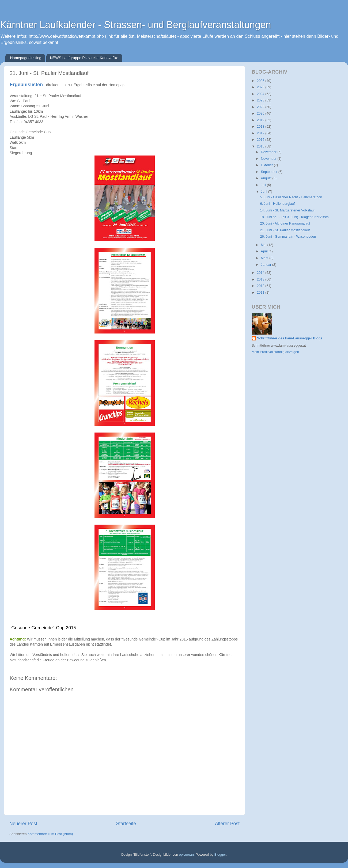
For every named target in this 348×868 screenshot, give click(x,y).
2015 (261, 146)
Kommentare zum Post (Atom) (50, 834)
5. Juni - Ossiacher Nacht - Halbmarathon (291, 197)
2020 (261, 113)
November (269, 159)
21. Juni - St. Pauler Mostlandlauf (285, 230)
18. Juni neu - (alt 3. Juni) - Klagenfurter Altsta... (296, 217)
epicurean (186, 855)
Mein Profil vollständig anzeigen (275, 352)
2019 (261, 120)
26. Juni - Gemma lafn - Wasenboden (288, 237)
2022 (261, 107)
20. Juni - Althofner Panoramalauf (285, 223)
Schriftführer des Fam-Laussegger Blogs (290, 338)
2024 (261, 94)
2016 (261, 140)
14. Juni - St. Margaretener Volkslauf (287, 210)
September (270, 172)
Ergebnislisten (26, 85)
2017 (261, 133)
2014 (261, 273)
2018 (261, 127)
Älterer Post (227, 824)
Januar (267, 265)
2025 (261, 87)
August (267, 178)
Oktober (267, 165)
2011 (261, 293)
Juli (264, 185)
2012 (261, 286)
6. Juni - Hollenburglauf (277, 204)
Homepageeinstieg (26, 58)
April (265, 251)
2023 (261, 100)
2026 (261, 81)
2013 (261, 279)
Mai (264, 245)
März (265, 258)
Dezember (269, 152)
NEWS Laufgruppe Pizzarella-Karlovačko (84, 58)
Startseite (126, 824)
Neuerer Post (23, 824)
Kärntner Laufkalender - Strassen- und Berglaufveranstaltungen (136, 25)
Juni (265, 192)
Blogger (220, 855)
